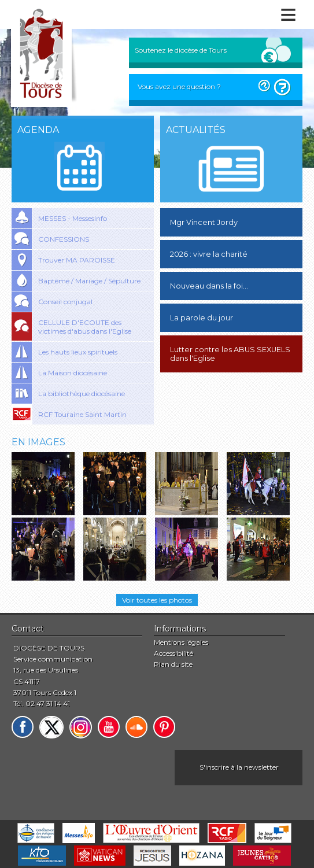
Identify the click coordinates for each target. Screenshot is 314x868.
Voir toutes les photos (157, 600)
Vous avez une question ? (179, 86)
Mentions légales (181, 642)
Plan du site (173, 664)
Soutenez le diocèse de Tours (181, 50)
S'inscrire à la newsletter (239, 767)
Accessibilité (173, 653)
